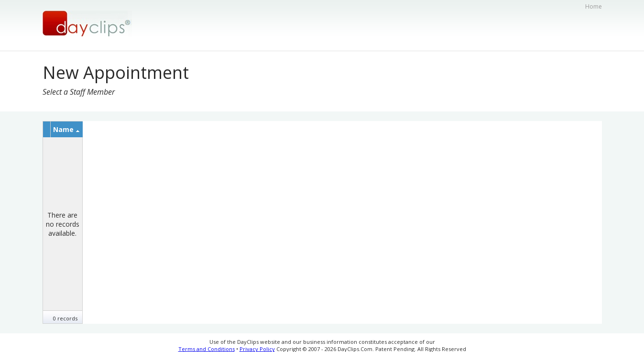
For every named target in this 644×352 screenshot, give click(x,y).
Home (594, 6)
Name (66, 129)
